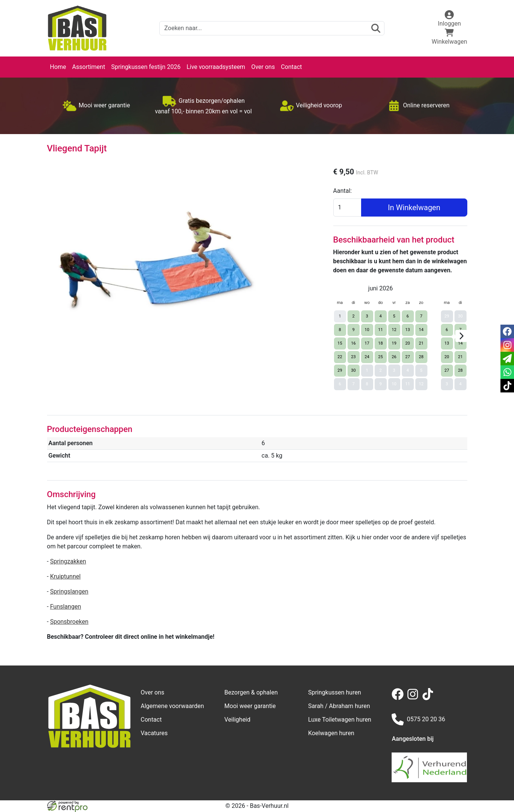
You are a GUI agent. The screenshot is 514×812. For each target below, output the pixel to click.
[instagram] (414, 698)
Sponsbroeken (69, 622)
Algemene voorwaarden (172, 706)
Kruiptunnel (65, 576)
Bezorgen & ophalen (251, 692)
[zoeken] (376, 28)
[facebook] (399, 698)
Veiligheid (237, 720)
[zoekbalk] (272, 28)
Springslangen (69, 591)
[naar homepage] (77, 28)
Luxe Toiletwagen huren (340, 720)
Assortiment (89, 67)
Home (58, 67)
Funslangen (66, 607)
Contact (291, 67)
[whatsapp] (507, 372)
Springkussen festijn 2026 (146, 67)
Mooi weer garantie (250, 706)
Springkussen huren (335, 692)
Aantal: (343, 191)
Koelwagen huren (331, 733)
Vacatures (154, 733)
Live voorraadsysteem (216, 67)
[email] (507, 359)
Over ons (263, 67)
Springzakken (68, 561)
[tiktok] (429, 698)
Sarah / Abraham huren (339, 706)
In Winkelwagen (414, 208)
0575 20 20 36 (418, 719)
